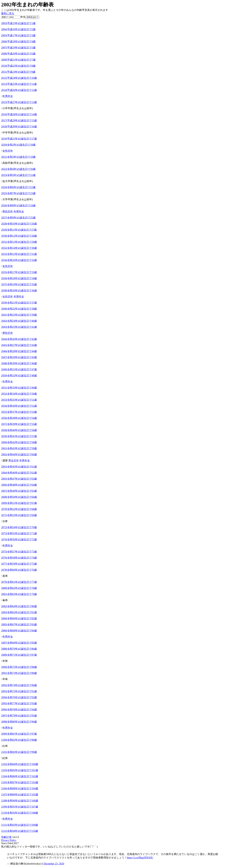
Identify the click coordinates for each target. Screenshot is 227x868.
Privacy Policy (9, 840)
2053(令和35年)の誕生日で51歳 (19, 400)
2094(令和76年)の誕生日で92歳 (19, 697)
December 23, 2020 (54, 864)
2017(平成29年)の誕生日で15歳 (19, 120)
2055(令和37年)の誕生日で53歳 (19, 412)
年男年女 (8, 96)
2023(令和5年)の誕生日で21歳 (18, 175)
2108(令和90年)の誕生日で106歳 (20, 801)
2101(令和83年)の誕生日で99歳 (19, 752)
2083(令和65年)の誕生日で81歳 (19, 612)
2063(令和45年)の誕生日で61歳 (19, 467)
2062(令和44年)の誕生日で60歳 (19, 454)
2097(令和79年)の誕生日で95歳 (19, 716)
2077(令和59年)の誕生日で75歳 (19, 564)
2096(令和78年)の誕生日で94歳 (19, 710)
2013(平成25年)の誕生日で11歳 (19, 84)
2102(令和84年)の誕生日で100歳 (20, 764)
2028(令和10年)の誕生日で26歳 (19, 224)
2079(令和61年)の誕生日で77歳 (19, 582)
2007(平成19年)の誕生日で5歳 (18, 48)
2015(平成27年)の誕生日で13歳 (19, 102)
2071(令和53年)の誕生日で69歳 (19, 515)
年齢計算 (6, 837)
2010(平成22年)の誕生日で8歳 (18, 66)
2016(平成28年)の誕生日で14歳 (19, 114)
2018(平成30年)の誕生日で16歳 (19, 127)
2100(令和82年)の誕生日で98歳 (19, 740)
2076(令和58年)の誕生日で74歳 (19, 558)
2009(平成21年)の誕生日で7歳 (18, 60)
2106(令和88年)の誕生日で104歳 (20, 788)
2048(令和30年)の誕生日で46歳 (19, 363)
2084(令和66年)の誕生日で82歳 (19, 618)
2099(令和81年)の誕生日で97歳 (19, 734)
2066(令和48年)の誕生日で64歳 (19, 485)
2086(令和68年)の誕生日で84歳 (19, 631)
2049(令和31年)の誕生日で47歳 (19, 369)
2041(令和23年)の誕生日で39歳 (19, 315)
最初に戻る (8, 13)
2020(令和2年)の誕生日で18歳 (18, 145)
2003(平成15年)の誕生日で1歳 (18, 23)
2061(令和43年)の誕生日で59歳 (19, 448)
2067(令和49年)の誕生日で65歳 (19, 491)
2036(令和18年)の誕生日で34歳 (19, 278)
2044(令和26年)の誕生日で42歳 (19, 339)
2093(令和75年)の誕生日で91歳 (19, 691)
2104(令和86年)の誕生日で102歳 (20, 776)
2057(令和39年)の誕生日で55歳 (19, 424)
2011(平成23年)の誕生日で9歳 (18, 72)
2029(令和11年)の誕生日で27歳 (19, 230)
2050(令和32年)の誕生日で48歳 (19, 376)
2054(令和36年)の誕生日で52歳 (19, 406)
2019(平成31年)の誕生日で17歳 (19, 139)
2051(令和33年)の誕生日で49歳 (19, 388)
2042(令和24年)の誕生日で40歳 (19, 321)
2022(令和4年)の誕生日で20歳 (18, 169)
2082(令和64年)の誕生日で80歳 (19, 606)
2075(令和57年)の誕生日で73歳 (19, 552)
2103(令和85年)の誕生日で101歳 (20, 770)
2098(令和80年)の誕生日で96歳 (19, 722)
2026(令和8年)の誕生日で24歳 (18, 205)
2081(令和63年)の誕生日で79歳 (19, 594)
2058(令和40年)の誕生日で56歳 (19, 430)
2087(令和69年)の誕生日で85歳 (19, 643)
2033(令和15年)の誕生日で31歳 (19, 254)
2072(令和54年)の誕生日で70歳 (19, 527)
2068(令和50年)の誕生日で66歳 (19, 497)
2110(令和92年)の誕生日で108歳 (20, 813)
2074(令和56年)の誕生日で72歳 (19, 539)
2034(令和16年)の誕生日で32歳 (19, 260)
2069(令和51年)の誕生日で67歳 (19, 503)
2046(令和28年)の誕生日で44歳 (19, 351)
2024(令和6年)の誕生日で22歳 (18, 187)
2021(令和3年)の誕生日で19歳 (18, 157)
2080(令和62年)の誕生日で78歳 (19, 588)
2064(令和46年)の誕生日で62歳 (19, 473)
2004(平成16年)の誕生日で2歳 (18, 29)
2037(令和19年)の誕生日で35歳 (19, 284)
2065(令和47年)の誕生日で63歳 (19, 479)
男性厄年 (8, 212)
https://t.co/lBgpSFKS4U (140, 858)
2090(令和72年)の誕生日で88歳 (19, 667)
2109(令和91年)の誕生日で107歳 (20, 807)
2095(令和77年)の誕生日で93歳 (19, 703)
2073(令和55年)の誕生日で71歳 (19, 533)
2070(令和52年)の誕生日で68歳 (19, 509)
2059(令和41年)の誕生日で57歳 (19, 436)
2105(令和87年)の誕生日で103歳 (20, 782)
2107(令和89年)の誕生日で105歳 (20, 795)
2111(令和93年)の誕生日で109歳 (20, 825)
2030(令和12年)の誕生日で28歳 (19, 236)
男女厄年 (14, 461)
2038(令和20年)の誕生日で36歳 (19, 290)
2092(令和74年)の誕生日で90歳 (19, 685)
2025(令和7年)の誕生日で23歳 (18, 193)
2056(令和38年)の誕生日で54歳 (19, 418)
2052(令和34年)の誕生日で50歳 (19, 394)
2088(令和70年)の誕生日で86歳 (19, 649)
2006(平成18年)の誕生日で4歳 (18, 41)
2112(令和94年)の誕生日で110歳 (20, 831)
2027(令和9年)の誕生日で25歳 (18, 218)
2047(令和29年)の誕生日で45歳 (19, 357)
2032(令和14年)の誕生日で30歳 (19, 248)
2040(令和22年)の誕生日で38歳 (19, 309)
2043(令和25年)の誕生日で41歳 (19, 327)
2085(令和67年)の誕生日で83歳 (19, 625)
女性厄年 (8, 151)
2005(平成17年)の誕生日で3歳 (18, 35)
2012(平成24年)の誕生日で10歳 (19, 78)
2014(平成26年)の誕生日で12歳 (19, 90)
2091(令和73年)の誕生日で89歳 (19, 673)
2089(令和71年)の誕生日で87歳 (19, 655)
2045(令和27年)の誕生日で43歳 (19, 345)
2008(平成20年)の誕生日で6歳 (18, 54)
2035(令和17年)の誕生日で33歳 (19, 272)
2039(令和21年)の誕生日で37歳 (19, 303)
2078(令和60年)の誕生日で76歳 (19, 570)
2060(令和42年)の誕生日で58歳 (19, 442)
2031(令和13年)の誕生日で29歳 (19, 242)
